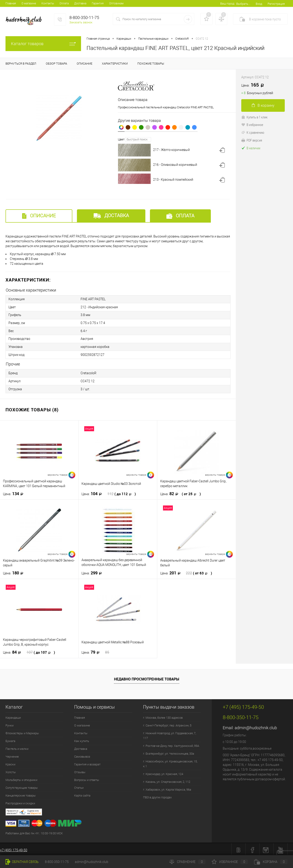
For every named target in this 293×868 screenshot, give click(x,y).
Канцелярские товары (21, 794)
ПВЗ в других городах (157, 796)
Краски (10, 763)
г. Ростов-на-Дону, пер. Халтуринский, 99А (171, 744)
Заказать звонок (81, 22)
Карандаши (13, 716)
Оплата (64, 3)
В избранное (252, 125)
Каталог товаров (43, 44)
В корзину (263, 105)
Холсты (11, 771)
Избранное (230, 862)
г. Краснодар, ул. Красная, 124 (163, 772)
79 (95, 651)
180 (15, 571)
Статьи (79, 786)
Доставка (80, 3)
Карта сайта (82, 794)
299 (93, 571)
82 (180, 492)
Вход (259, 4)
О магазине (29, 3)
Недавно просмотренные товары (147, 677)
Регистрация (276, 4)
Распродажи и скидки (20, 802)
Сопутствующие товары (22, 786)
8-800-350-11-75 (57, 862)
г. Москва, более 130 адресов (163, 716)
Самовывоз (82, 755)
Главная (11, 3)
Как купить (82, 739)
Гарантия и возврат (87, 763)
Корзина (271, 862)
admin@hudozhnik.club (256, 726)
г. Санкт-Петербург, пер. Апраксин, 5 (167, 724)
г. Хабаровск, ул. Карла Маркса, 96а (167, 788)
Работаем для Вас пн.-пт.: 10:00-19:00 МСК (34, 832)
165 (254, 85)
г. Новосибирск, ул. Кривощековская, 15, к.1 (170, 762)
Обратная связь (22, 862)
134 (15, 492)
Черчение (12, 755)
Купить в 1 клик (254, 117)
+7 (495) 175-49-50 (14, 849)
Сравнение (187, 862)
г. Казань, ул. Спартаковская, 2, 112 (167, 780)
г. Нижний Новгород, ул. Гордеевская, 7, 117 (170, 734)
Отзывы (80, 771)
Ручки (9, 724)
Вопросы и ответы (87, 778)
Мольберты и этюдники (21, 778)
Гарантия (98, 3)
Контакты (48, 3)
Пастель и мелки (17, 747)
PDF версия (252, 140)
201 (186, 571)
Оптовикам (116, 3)
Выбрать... (243, 4)
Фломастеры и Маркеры (22, 732)
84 (29, 651)
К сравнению (253, 132)
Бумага (10, 739)
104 (109, 492)
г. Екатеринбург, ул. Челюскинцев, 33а (169, 752)
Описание (39, 216)
